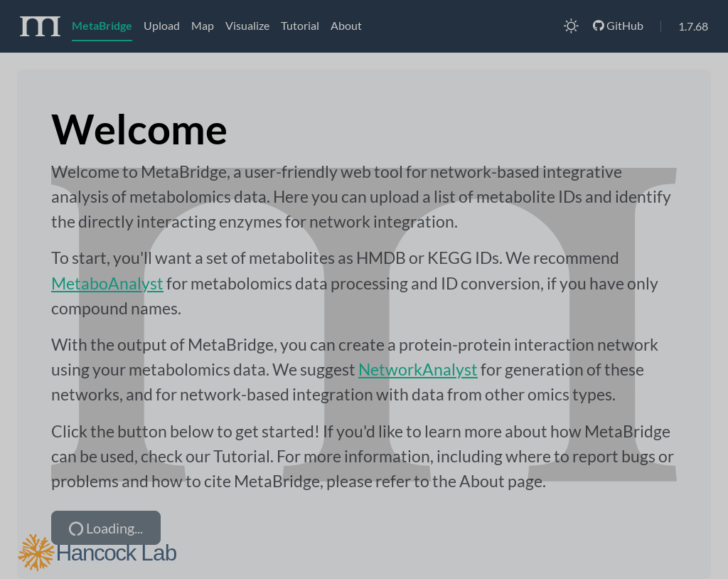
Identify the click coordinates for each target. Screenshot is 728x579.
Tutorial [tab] (300, 25)
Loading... (105, 528)
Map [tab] (203, 25)
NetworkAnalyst (418, 369)
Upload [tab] (162, 25)
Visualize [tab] (247, 25)
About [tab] (346, 25)
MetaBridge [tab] (102, 25)
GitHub (618, 25)
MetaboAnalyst (107, 283)
